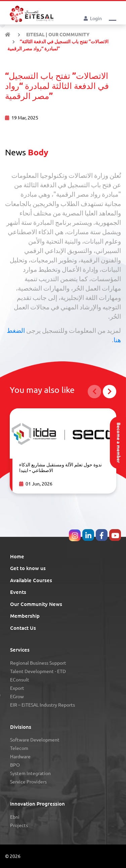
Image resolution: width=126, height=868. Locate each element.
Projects (19, 825)
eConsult (20, 680)
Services (20, 650)
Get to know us (28, 568)
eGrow (17, 697)
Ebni (15, 817)
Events (18, 592)
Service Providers (28, 782)
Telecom (19, 748)
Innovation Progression (37, 804)
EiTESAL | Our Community (57, 35)
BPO (15, 765)
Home (17, 556)
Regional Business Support (38, 663)
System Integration (30, 773)
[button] (113, 18)
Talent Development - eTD (38, 671)
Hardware (20, 757)
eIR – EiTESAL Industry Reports (43, 705)
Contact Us (23, 628)
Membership (25, 616)
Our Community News (36, 604)
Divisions (21, 727)
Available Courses (31, 580)
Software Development (35, 740)
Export (17, 688)
